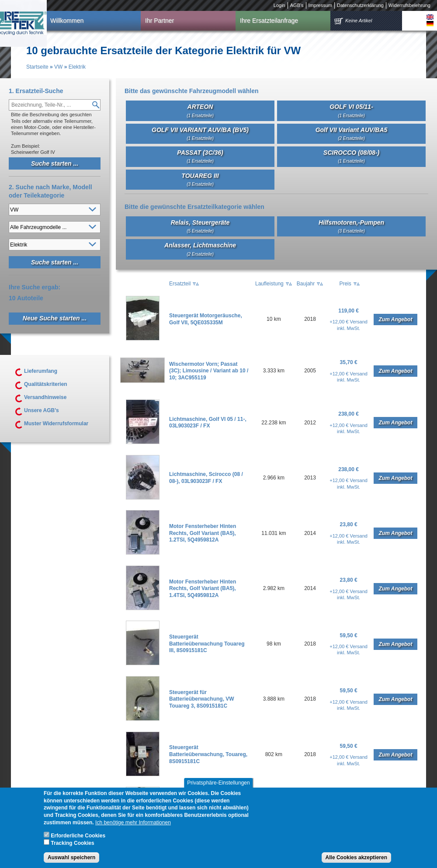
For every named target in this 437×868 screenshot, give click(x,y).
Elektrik (77, 67)
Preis (345, 284)
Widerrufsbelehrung (409, 5)
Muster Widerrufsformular (56, 424)
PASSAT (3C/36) (200, 156)
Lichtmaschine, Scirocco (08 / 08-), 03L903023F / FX (206, 478)
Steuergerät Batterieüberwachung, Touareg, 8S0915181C (208, 754)
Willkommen (67, 21)
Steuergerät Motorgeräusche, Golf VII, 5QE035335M (206, 319)
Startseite (37, 67)
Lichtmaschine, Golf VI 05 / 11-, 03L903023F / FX (208, 423)
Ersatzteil (180, 284)
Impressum (320, 5)
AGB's (297, 5)
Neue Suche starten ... (55, 318)
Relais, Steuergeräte (200, 226)
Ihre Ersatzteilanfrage (269, 21)
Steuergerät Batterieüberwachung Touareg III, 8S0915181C (207, 644)
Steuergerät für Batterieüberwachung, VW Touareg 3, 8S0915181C (202, 699)
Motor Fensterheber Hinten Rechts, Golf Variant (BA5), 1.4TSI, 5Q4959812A (203, 589)
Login (279, 5)
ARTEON (200, 110)
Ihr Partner (160, 21)
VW (58, 67)
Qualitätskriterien (46, 384)
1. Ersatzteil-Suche (36, 91)
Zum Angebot (396, 319)
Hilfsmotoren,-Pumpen (351, 226)
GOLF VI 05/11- (351, 110)
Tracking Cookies (72, 850)
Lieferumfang (41, 371)
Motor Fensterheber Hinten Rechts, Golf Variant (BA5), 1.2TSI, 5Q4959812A (203, 533)
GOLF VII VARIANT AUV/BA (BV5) (200, 134)
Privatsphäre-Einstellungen (218, 789)
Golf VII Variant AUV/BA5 (352, 134)
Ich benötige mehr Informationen (133, 829)
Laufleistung (269, 284)
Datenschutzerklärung (360, 5)
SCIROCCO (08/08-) (351, 156)
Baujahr (306, 284)
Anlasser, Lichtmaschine (200, 249)
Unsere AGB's (42, 410)
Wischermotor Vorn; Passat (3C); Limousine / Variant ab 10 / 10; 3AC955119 (209, 371)
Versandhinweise (45, 397)
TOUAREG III (200, 179)
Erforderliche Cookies (78, 842)
